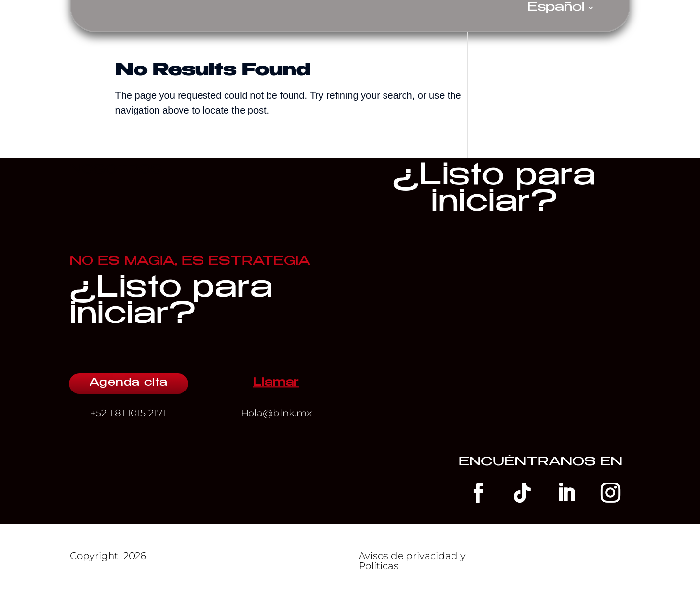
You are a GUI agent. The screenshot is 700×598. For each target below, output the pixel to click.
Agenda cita (129, 383)
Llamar (276, 383)
